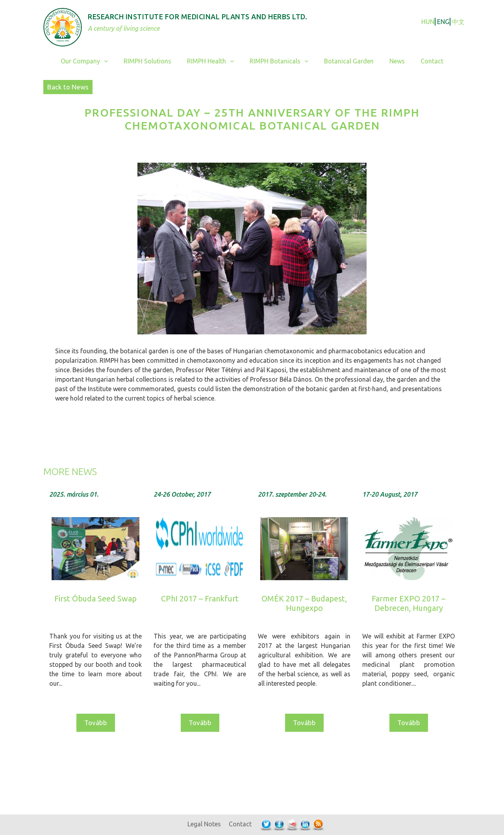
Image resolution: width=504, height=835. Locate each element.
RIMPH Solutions (147, 61)
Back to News (68, 87)
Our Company (88, 61)
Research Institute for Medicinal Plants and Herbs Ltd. (197, 17)
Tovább (96, 723)
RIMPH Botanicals (283, 61)
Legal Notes (204, 824)
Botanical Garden (349, 61)
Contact (432, 61)
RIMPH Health (214, 61)
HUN (428, 22)
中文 (458, 22)
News (397, 61)
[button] (108, 61)
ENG (443, 22)
